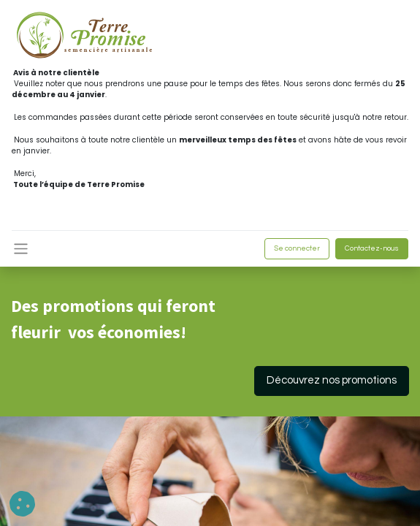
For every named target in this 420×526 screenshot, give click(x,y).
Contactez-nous (372, 248)
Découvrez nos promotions (332, 380)
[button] (22, 504)
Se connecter (297, 248)
